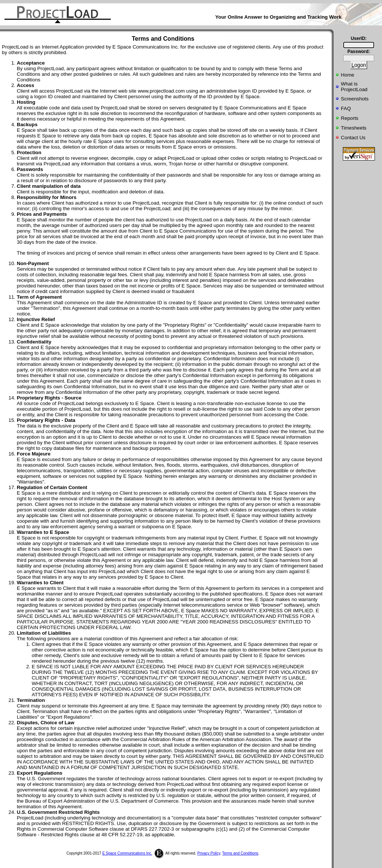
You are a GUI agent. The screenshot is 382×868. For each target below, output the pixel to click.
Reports (350, 118)
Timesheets (354, 128)
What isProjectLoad (354, 87)
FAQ (346, 108)
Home (348, 75)
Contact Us (353, 138)
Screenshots (355, 99)
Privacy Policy (209, 853)
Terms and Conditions (240, 853)
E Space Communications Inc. (127, 853)
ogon (359, 65)
